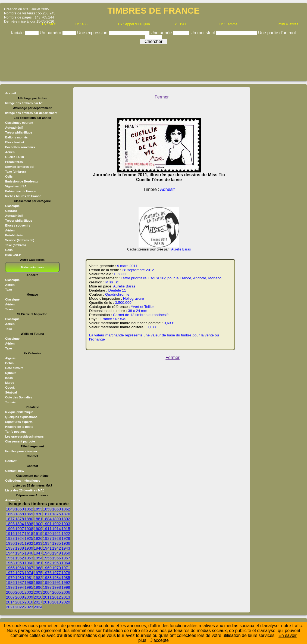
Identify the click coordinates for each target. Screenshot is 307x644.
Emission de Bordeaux (22, 181)
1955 (47, 558)
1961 (38, 563)
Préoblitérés (14, 162)
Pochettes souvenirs (20, 147)
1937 (10, 548)
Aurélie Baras (181, 249)
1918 (29, 534)
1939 (29, 548)
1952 (20, 558)
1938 (20, 548)
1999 (66, 587)
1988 (29, 583)
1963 (57, 563)
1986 (10, 583)
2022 (20, 607)
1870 (38, 514)
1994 (20, 587)
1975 (38, 573)
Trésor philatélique (19, 132)
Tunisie (10, 402)
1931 (20, 543)
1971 (66, 568)
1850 (20, 509)
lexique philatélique (19, 412)
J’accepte (159, 640)
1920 (47, 534)
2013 (66, 597)
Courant (11, 211)
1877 (10, 519)
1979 (10, 578)
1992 (66, 583)
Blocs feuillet (15, 142)
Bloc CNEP (13, 255)
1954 (38, 558)
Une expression (93, 33)
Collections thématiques (23, 481)
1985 (66, 578)
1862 (66, 509)
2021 (10, 607)
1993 (10, 587)
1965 (10, 568)
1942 (57, 548)
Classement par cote (20, 441)
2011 (47, 597)
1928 (57, 538)
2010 (38, 597)
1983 (47, 578)
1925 (29, 538)
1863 (10, 514)
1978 (66, 573)
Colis (9, 177)
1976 (47, 573)
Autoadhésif (14, 128)
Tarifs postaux (15, 432)
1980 (20, 578)
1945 (20, 553)
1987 (20, 583)
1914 (57, 529)
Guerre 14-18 (14, 157)
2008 (20, 597)
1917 (20, 534)
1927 (47, 538)
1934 (47, 543)
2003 (38, 592)
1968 (38, 568)
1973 (20, 573)
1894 (20, 524)
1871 (47, 514)
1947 (38, 553)
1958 (10, 563)
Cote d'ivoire (14, 368)
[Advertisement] (153, 61)
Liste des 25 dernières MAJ (25, 490)
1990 (47, 583)
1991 (57, 583)
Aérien (10, 152)
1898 (29, 524)
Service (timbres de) (20, 167)
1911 (47, 529)
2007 (10, 597)
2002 (29, 592)
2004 (47, 592)
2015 (20, 602)
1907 (20, 529)
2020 (66, 602)
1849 (10, 509)
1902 (57, 524)
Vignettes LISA (16, 186)
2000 (10, 592)
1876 (66, 514)
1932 (29, 543)
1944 (10, 553)
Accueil (11, 93)
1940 (38, 548)
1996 (38, 587)
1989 (38, 583)
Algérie (10, 358)
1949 (57, 553)
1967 (29, 568)
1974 (29, 573)
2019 (57, 602)
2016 (29, 602)
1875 (57, 514)
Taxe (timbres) (15, 172)
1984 (57, 578)
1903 (66, 524)
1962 (47, 563)
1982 (38, 578)
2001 (20, 592)
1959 (20, 563)
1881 (38, 519)
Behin (9, 363)
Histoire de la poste (19, 427)
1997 (47, 587)
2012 (57, 597)
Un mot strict (203, 33)
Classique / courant (19, 123)
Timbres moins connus (32, 267)
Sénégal (11, 392)
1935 (57, 543)
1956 (57, 558)
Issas (9, 378)
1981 (29, 578)
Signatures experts (19, 422)
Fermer (162, 97)
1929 (66, 538)
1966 (20, 568)
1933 (38, 543)
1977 (57, 573)
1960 (29, 563)
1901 (47, 524)
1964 (66, 563)
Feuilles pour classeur (21, 451)
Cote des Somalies (19, 397)
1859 (47, 509)
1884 (47, 519)
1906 (10, 529)
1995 (29, 587)
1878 (20, 519)
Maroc (10, 383)
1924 (20, 538)
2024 (38, 607)
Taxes (9, 309)
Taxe (9, 290)
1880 (29, 519)
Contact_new (15, 471)
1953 (29, 558)
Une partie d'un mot (277, 33)
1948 (47, 553)
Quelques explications (21, 417)
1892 (66, 519)
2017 (38, 602)
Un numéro (51, 33)
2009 (29, 597)
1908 (29, 529)
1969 (47, 568)
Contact (11, 461)
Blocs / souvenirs (18, 225)
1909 (38, 529)
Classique (12, 206)
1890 (57, 519)
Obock (10, 388)
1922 (66, 534)
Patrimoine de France (21, 191)
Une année (162, 33)
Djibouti (11, 373)
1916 (10, 534)
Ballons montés (16, 137)
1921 (57, 534)
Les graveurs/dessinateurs (24, 436)
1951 (10, 558)
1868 (20, 514)
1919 (38, 534)
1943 (66, 548)
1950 (66, 553)
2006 (66, 592)
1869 (29, 514)
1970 (57, 568)
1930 (10, 543)
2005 (57, 592)
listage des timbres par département (31, 113)
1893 (10, 524)
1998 (57, 587)
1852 (29, 509)
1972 (10, 573)
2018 (47, 602)
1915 (66, 529)
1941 (47, 548)
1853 (38, 509)
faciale (18, 33)
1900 (38, 524)
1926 (38, 538)
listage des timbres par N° (24, 103)
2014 (10, 602)
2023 (29, 607)
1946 (29, 553)
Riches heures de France (23, 196)
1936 (66, 543)
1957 (66, 558)
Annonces (12, 500)
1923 (10, 538)
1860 (57, 509)
